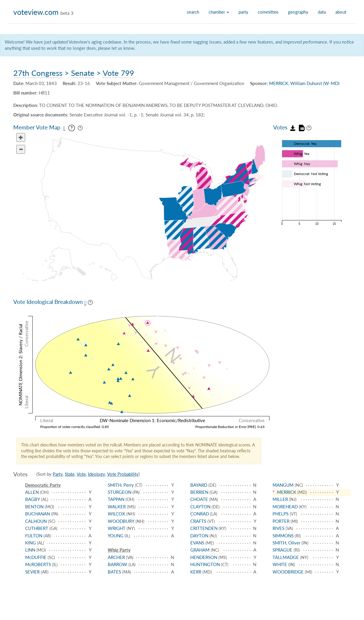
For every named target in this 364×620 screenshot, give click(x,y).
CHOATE (199, 499)
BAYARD (199, 485)
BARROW (117, 564)
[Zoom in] (21, 137)
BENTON (34, 507)
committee (268, 12)
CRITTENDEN (204, 528)
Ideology (96, 474)
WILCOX (116, 514)
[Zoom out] (21, 149)
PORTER (281, 521)
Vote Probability (123, 474)
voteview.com (36, 12)
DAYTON (199, 536)
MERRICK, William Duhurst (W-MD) (304, 83)
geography (298, 12)
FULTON (34, 536)
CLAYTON (200, 507)
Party (58, 474)
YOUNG (116, 536)
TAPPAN (116, 499)
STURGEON (120, 492)
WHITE (280, 564)
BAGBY (33, 499)
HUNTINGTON (205, 564)
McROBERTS (38, 564)
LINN (30, 550)
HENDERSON (204, 557)
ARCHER (116, 557)
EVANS (197, 543)
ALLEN (32, 492)
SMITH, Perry (121, 485)
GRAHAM (200, 550)
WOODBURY (121, 521)
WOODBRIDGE (288, 572)
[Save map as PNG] (64, 128)
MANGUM (283, 485)
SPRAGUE (282, 550)
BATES (114, 572)
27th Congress (38, 73)
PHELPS (281, 514)
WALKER (117, 507)
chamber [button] (219, 12)
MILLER (280, 499)
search (193, 12)
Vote (81, 474)
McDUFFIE (36, 557)
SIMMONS (283, 536)
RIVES (278, 528)
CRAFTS (198, 521)
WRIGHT (117, 528)
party (243, 12)
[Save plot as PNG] (85, 303)
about (341, 12)
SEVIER (32, 572)
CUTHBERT (37, 528)
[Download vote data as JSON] (293, 127)
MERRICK (287, 492)
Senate (83, 73)
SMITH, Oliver (286, 543)
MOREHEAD (285, 507)
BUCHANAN (38, 514)
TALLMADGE (286, 557)
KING (30, 543)
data (322, 12)
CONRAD (200, 514)
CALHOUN (36, 521)
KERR (196, 572)
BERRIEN (199, 492)
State (70, 474)
